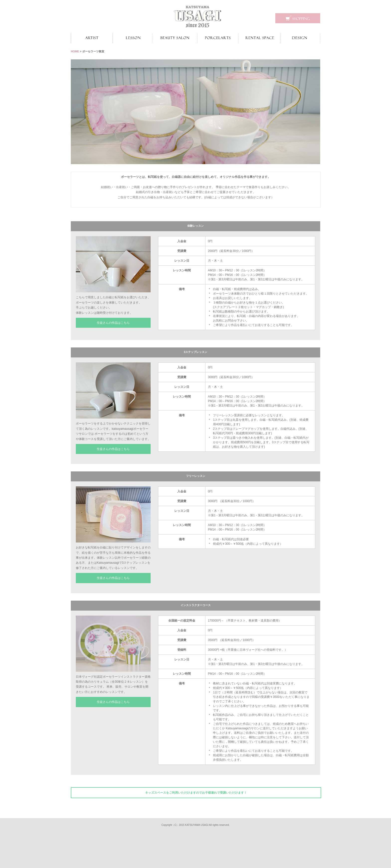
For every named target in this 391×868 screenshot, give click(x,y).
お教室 (132, 38)
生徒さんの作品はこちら (113, 323)
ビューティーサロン (175, 38)
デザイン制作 (300, 38)
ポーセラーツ (218, 38)
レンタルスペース (259, 38)
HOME (75, 51)
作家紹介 (92, 38)
